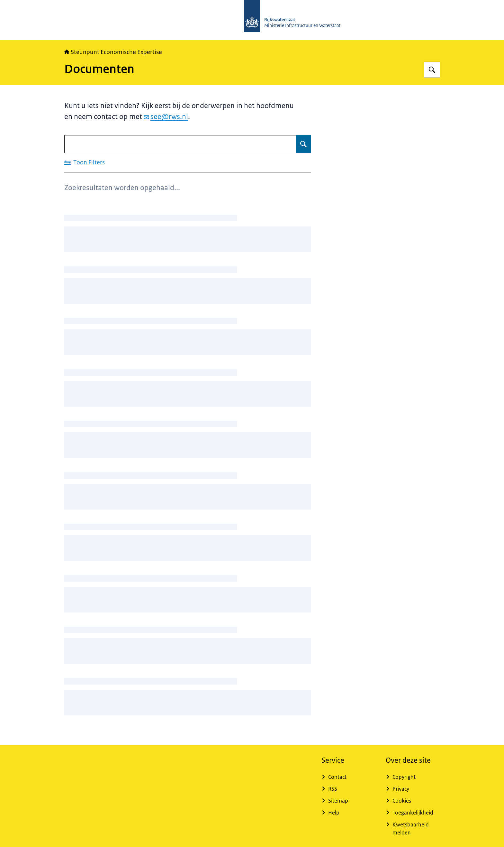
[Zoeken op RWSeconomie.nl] (432, 70)
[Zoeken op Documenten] (303, 144)
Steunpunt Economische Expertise (113, 52)
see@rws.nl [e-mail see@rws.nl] (166, 117)
